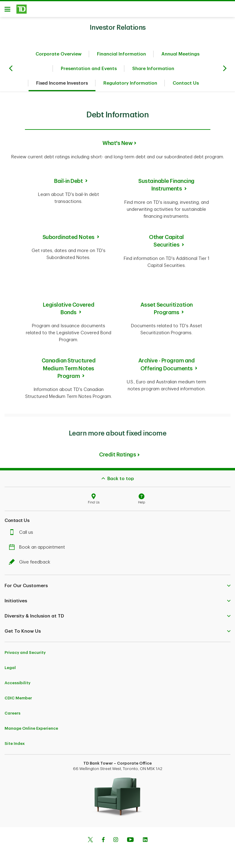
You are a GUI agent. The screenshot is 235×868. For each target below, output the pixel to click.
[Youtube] (130, 843)
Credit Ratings (117, 457)
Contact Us (186, 85)
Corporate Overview (59, 56)
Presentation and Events (89, 71)
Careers (12, 715)
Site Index (15, 746)
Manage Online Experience (31, 730)
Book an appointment (38, 549)
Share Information (153, 71)
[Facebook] (103, 843)
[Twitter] (90, 843)
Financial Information (121, 56)
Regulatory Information (130, 85)
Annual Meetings (180, 56)
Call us (22, 535)
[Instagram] (116, 843)
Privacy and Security (25, 655)
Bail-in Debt (68, 183)
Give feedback (31, 564)
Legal (10, 670)
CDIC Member (18, 700)
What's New (117, 145)
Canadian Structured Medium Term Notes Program (69, 370)
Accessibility (17, 685)
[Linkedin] (145, 843)
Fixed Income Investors (62, 85)
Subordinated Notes (69, 239)
